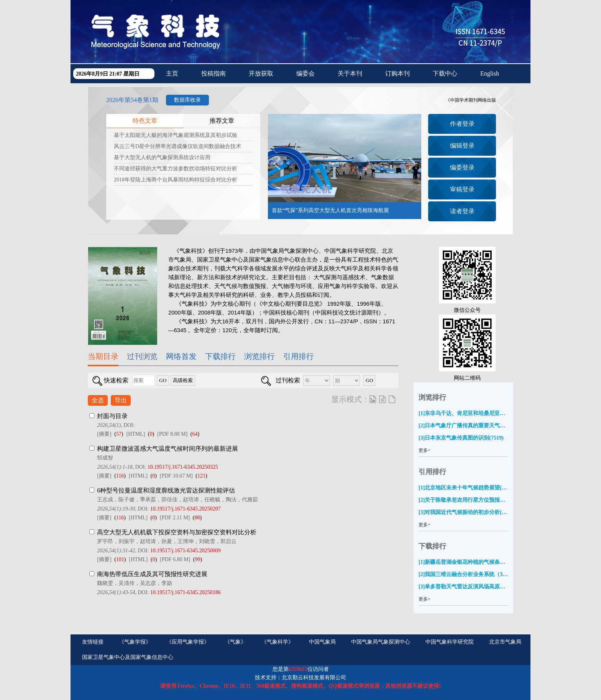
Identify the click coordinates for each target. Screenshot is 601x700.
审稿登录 (462, 189)
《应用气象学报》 (188, 642)
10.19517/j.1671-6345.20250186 (186, 592)
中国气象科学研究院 (450, 642)
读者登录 (462, 211)
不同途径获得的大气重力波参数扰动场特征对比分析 (176, 169)
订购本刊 (397, 73)
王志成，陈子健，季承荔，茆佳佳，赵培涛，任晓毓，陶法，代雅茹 (177, 500)
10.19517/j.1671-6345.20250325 (183, 467)
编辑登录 (462, 146)
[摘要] (104, 434)
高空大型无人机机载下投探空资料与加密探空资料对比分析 (177, 532)
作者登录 (462, 124)
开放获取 (261, 73)
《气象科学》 (278, 642)
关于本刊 (350, 73)
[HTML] (135, 434)
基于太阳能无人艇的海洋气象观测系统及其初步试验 (176, 135)
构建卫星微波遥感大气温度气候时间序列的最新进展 (167, 449)
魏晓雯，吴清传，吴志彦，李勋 (135, 583)
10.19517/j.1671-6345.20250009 (186, 551)
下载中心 (445, 73)
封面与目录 (112, 416)
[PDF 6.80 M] (175, 559)
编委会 (305, 73)
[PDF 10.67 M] (176, 476)
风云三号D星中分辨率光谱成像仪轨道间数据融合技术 (177, 146)
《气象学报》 (135, 642)
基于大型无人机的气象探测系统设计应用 (162, 157)
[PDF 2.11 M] (175, 518)
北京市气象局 (505, 642)
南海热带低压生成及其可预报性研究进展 (152, 574)
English (490, 73)
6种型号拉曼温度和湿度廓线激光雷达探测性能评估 (166, 490)
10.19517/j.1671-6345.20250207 (186, 509)
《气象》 (235, 642)
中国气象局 (322, 642)
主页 (172, 73)
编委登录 (462, 167)
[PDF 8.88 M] (172, 434)
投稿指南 (213, 73)
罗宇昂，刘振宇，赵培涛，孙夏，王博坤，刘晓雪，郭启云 (167, 541)
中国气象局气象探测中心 (381, 642)
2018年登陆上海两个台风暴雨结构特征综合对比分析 (176, 180)
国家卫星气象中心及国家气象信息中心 (128, 657)
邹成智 (105, 458)
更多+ (424, 450)
